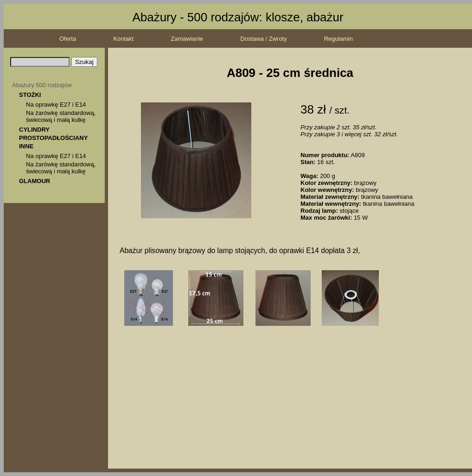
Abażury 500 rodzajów (42, 85)
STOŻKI (30, 95)
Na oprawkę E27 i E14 (56, 105)
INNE (26, 146)
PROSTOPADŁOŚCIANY (53, 138)
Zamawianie (187, 39)
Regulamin (338, 39)
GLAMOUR (35, 181)
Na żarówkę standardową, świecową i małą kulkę (61, 116)
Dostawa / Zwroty (263, 39)
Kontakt (123, 39)
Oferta (68, 39)
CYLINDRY (34, 130)
